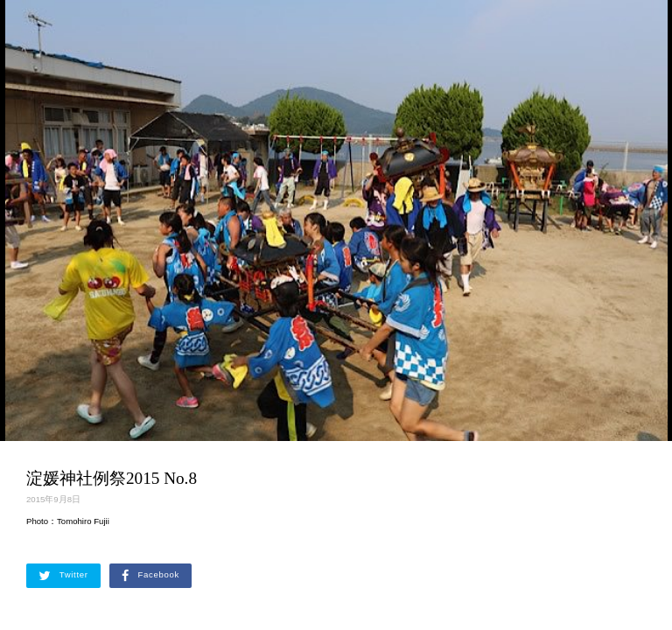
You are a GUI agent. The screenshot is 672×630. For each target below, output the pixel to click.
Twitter (63, 576)
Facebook (150, 576)
